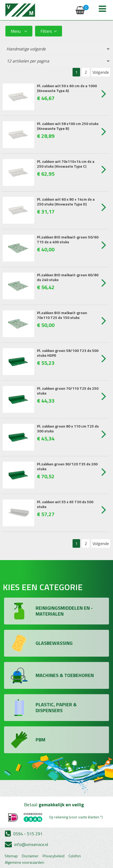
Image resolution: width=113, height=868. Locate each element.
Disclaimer (30, 856)
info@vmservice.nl (26, 844)
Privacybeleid (54, 856)
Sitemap (11, 856)
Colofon (75, 856)
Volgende (101, 72)
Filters (49, 31)
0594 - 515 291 (24, 834)
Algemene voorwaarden (25, 862)
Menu (19, 31)
